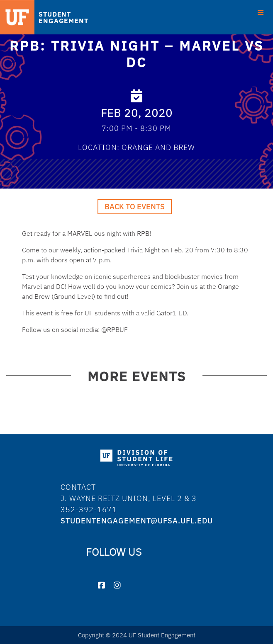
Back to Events (135, 207)
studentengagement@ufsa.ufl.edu (137, 521)
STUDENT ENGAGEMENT (63, 17)
